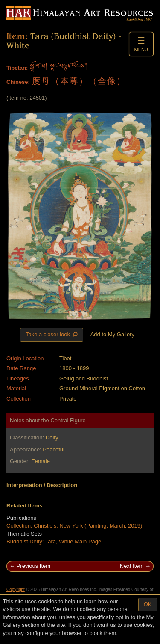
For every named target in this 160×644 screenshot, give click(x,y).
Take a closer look (52, 335)
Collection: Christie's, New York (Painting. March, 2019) (74, 526)
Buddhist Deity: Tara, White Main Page (54, 542)
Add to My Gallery (112, 334)
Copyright (16, 589)
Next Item (132, 566)
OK (148, 604)
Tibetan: (17, 68)
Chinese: (18, 82)
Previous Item (33, 566)
